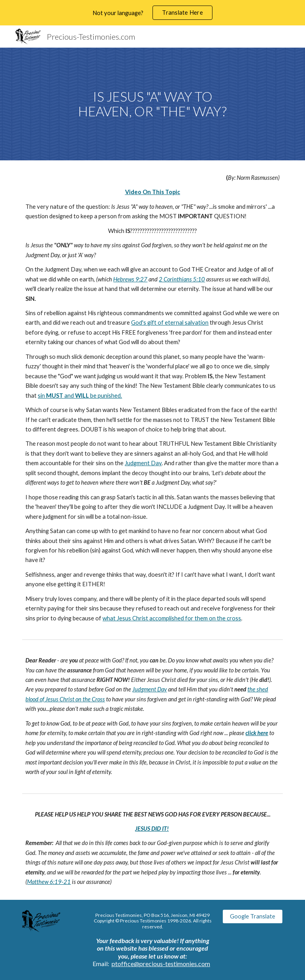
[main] (152, 104)
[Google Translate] (252, 916)
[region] (152, 13)
